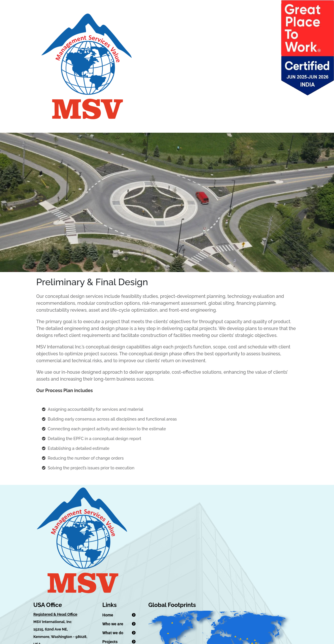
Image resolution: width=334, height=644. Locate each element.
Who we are (113, 624)
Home (108, 615)
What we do (113, 633)
